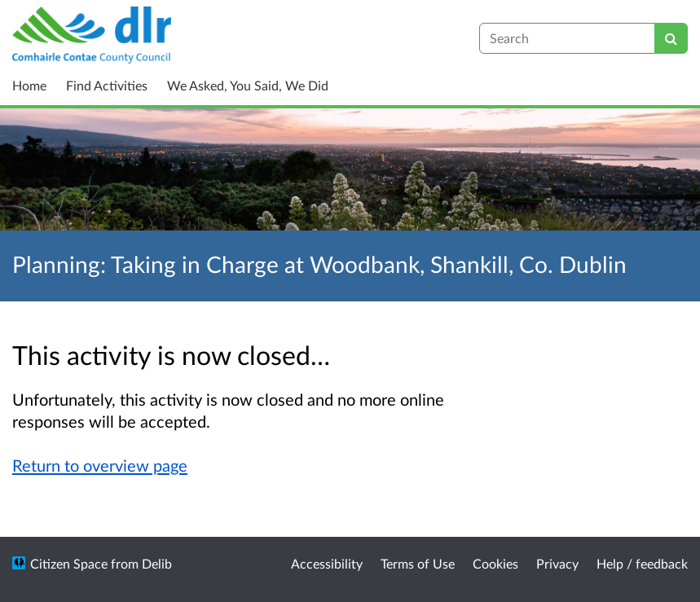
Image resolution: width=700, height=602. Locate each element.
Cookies (495, 563)
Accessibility (327, 563)
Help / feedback (642, 563)
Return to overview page (100, 465)
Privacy (557, 563)
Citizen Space (69, 563)
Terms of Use (418, 563)
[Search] (671, 38)
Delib (157, 563)
